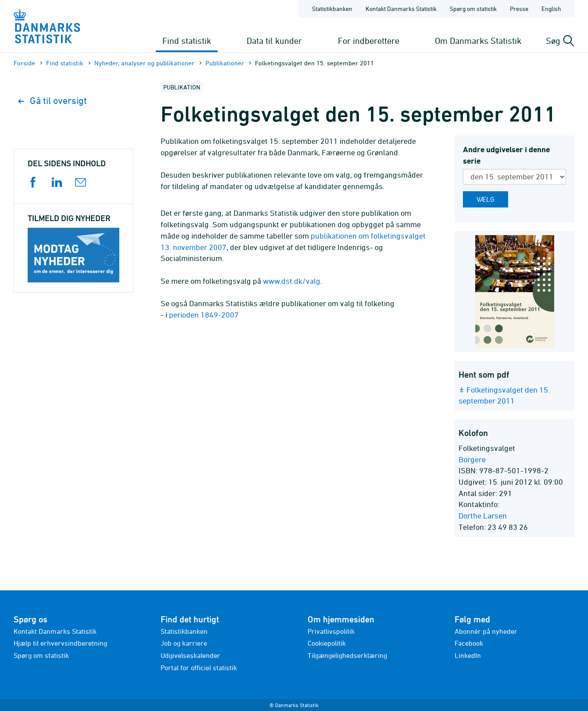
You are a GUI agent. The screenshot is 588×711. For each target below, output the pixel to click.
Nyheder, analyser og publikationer (144, 63)
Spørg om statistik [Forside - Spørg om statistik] (473, 9)
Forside (24, 63)
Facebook (469, 643)
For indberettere (369, 41)
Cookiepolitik (327, 643)
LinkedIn (468, 655)
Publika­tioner (225, 63)
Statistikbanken (332, 9)
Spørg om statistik (41, 655)
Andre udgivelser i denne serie (506, 155)
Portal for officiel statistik (199, 668)
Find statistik (187, 41)
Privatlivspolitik (331, 631)
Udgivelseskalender (190, 655)
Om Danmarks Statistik (478, 41)
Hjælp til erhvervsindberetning (60, 643)
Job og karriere (184, 643)
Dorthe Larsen (483, 516)
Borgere (472, 459)
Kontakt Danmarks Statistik (55, 631)
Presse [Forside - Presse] (519, 9)
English (551, 9)
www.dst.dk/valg (292, 281)
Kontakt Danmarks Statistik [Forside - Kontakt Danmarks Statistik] (401, 9)
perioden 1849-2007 (204, 315)
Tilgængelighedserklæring (347, 655)
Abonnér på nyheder (486, 631)
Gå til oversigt (52, 101)
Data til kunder (274, 41)
